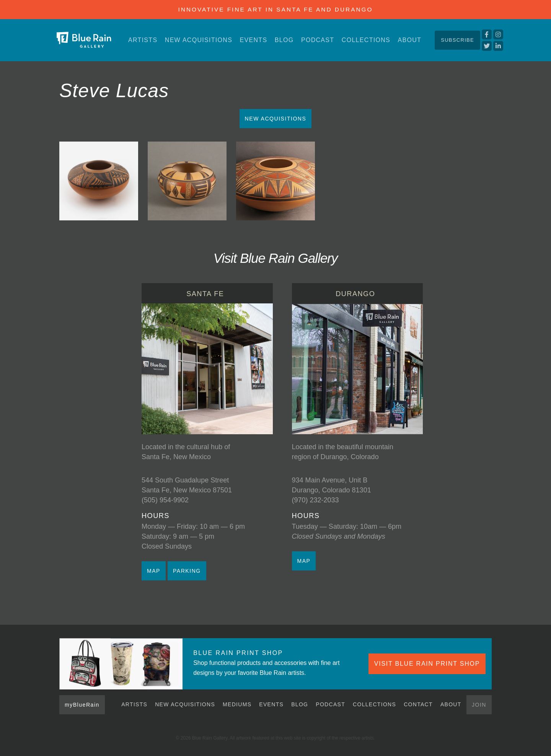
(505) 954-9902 (165, 500)
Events (254, 40)
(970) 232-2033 (315, 500)
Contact (418, 704)
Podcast (318, 40)
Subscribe (457, 40)
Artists (143, 40)
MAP (154, 571)
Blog (284, 40)
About (409, 40)
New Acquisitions (199, 40)
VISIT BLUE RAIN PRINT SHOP (427, 664)
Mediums (237, 704)
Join (479, 705)
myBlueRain (82, 705)
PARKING (187, 571)
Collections (366, 40)
